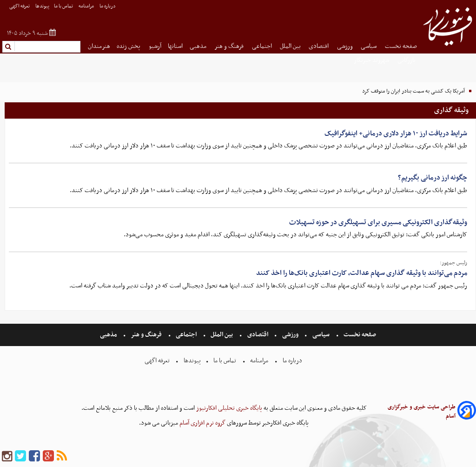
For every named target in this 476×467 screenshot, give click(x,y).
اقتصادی (319, 46)
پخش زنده (129, 46)
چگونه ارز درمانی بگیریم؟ (433, 178)
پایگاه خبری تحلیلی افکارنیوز (228, 408)
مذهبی (199, 46)
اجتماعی (263, 46)
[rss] (62, 457)
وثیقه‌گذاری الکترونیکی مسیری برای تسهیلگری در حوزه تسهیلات (378, 222)
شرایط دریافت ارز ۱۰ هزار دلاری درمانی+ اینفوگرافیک (396, 133)
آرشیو (155, 46)
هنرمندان (99, 46)
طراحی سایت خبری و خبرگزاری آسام (422, 412)
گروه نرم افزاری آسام (202, 423)
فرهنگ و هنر (230, 46)
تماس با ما (64, 6)
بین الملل (291, 46)
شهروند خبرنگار (372, 60)
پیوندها (42, 6)
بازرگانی (407, 60)
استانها (175, 46)
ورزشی (346, 46)
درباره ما (108, 6)
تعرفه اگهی (20, 6)
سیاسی (369, 46)
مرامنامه (87, 6)
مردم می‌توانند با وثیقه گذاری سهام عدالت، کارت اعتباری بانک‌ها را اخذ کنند (362, 273)
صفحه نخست (401, 46)
